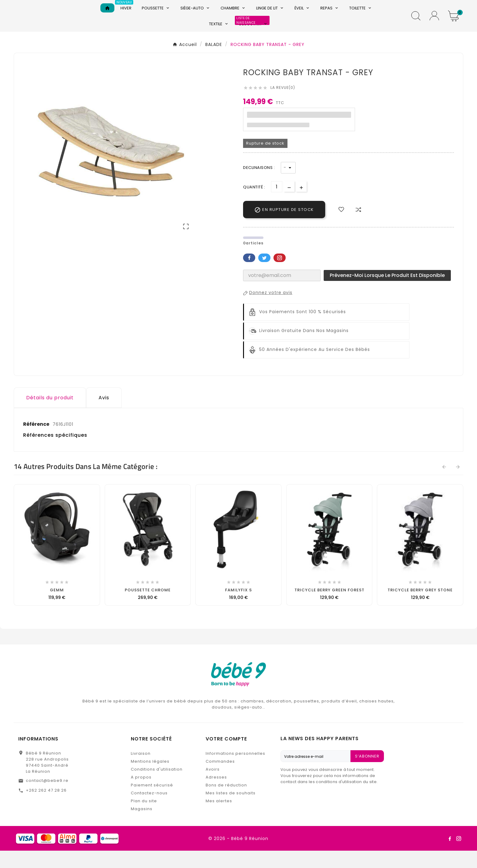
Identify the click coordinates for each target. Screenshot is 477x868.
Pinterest (280, 275)
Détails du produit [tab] (50, 415)
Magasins (142, 826)
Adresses (216, 794)
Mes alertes (219, 818)
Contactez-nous (149, 810)
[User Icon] (434, 24)
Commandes (220, 779)
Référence (37, 441)
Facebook (249, 275)
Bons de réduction (226, 802)
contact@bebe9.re (47, 798)
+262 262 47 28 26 (46, 808)
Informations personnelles (235, 771)
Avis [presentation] (104, 415)
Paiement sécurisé (152, 802)
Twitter (264, 275)
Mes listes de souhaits (231, 810)
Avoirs (213, 787)
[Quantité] (277, 204)
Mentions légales (150, 779)
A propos (141, 794)
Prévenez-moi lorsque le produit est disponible (387, 293)
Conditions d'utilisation (157, 787)
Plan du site (144, 818)
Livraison (141, 771)
